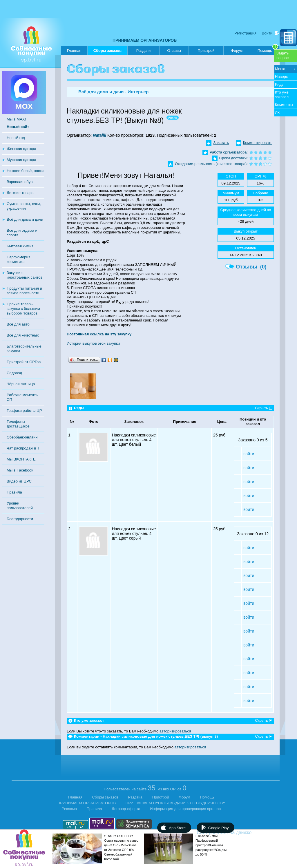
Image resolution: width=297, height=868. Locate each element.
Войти (267, 33)
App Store (177, 828)
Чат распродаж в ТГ (24, 448)
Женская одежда (21, 149)
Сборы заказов (107, 52)
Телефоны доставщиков (18, 424)
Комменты (284, 105)
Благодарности (20, 519)
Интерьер (138, 92)
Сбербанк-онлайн (22, 437)
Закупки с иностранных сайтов (25, 275)
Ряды (280, 84)
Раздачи (144, 51)
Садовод (14, 373)
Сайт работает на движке (237, 833)
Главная (74, 51)
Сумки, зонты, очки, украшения (24, 206)
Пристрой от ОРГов (24, 362)
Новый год (16, 138)
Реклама (69, 809)
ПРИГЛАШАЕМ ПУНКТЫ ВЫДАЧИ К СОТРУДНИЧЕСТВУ (175, 803)
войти (249, 454)
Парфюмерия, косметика (19, 259)
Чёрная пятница (21, 384)
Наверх (281, 77)
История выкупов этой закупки (93, 343)
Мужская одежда (21, 160)
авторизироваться (175, 731)
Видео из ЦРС (19, 481)
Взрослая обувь (21, 182)
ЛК (277, 113)
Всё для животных (23, 335)
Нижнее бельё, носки (25, 171)
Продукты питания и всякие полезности (24, 291)
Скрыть (262, 408)
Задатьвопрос (282, 55)
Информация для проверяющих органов (185, 809)
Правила (14, 492)
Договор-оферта (126, 809)
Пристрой (206, 51)
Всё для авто (18, 324)
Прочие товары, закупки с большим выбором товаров (23, 309)
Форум (237, 51)
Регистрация (245, 33)
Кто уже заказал (282, 95)
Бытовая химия (20, 246)
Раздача (135, 797)
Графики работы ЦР (24, 411)
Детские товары (20, 193)
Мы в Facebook (20, 470)
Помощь (268, 50)
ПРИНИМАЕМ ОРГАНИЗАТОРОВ (145, 40)
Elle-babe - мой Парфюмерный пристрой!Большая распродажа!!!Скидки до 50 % (211, 845)
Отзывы (174, 51)
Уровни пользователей (20, 506)
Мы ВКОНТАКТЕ (21, 459)
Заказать (221, 143)
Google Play (219, 828)
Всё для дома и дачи (25, 219)
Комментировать (258, 143)
